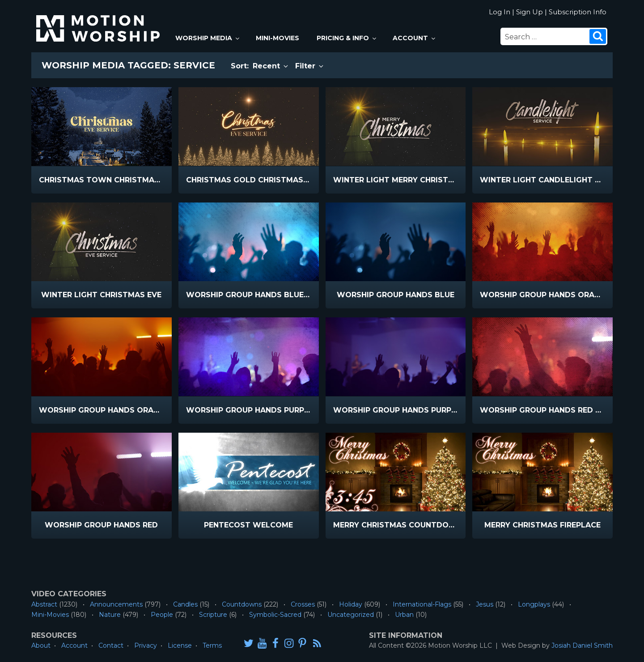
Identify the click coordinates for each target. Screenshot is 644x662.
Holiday (351, 604)
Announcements (116, 604)
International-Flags (422, 604)
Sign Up (530, 12)
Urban (404, 615)
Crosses (303, 604)
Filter (310, 66)
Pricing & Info (347, 38)
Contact (111, 645)
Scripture (213, 615)
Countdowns (242, 604)
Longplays (534, 604)
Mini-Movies (278, 38)
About (41, 645)
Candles (185, 604)
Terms (212, 645)
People (162, 615)
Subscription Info (578, 12)
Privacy (146, 645)
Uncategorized (351, 615)
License (180, 645)
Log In (500, 12)
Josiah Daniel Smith (582, 645)
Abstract (44, 604)
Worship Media (208, 38)
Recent (271, 66)
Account (415, 38)
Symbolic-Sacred (275, 615)
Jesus (485, 604)
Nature (110, 615)
